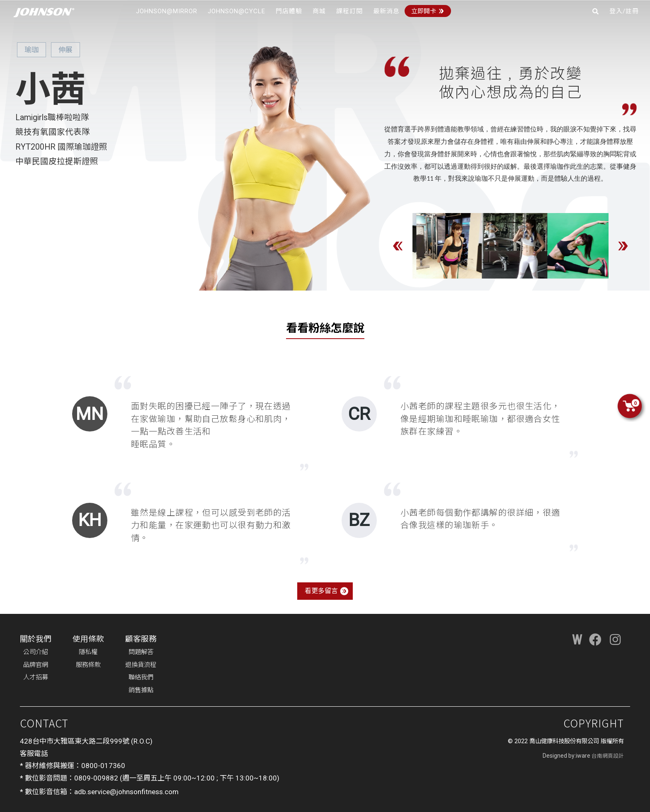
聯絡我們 (141, 677)
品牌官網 (36, 665)
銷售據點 (141, 690)
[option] (443, 246)
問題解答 (141, 652)
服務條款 (88, 665)
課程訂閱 (349, 11)
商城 (319, 11)
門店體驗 (289, 11)
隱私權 (88, 652)
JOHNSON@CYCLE (236, 11)
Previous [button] (398, 246)
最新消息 (386, 11)
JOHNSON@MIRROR (167, 11)
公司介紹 (36, 652)
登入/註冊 (624, 11)
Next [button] (623, 246)
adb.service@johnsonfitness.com (126, 792)
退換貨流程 (141, 665)
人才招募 (36, 677)
